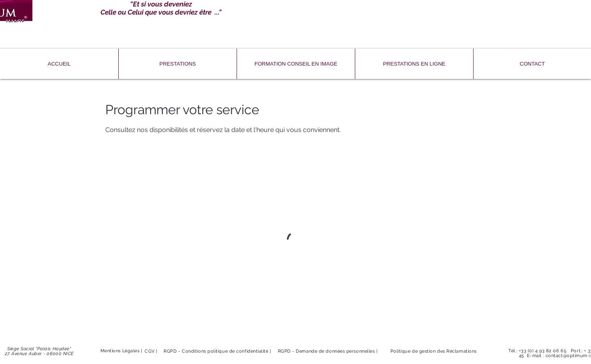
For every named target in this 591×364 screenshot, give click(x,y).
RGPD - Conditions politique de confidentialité (217, 351)
